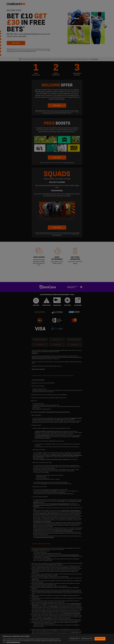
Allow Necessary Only (87, 639)
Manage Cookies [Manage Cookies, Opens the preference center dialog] (74, 639)
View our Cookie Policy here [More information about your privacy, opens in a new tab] (13, 642)
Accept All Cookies (100, 639)
